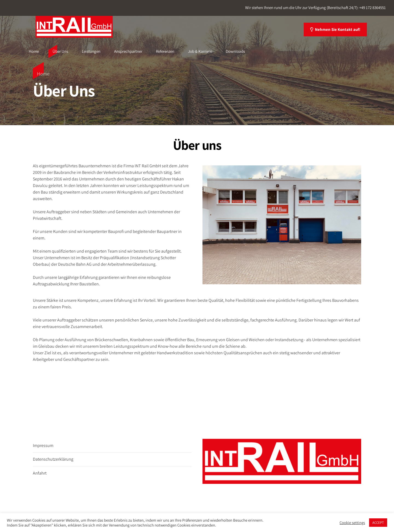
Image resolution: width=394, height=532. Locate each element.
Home (34, 51)
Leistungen (91, 51)
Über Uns (60, 51)
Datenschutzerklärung (53, 459)
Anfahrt (40, 473)
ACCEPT (378, 523)
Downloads (235, 51)
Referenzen (165, 51)
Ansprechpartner (128, 51)
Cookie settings (352, 523)
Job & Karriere (200, 51)
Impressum (43, 445)
